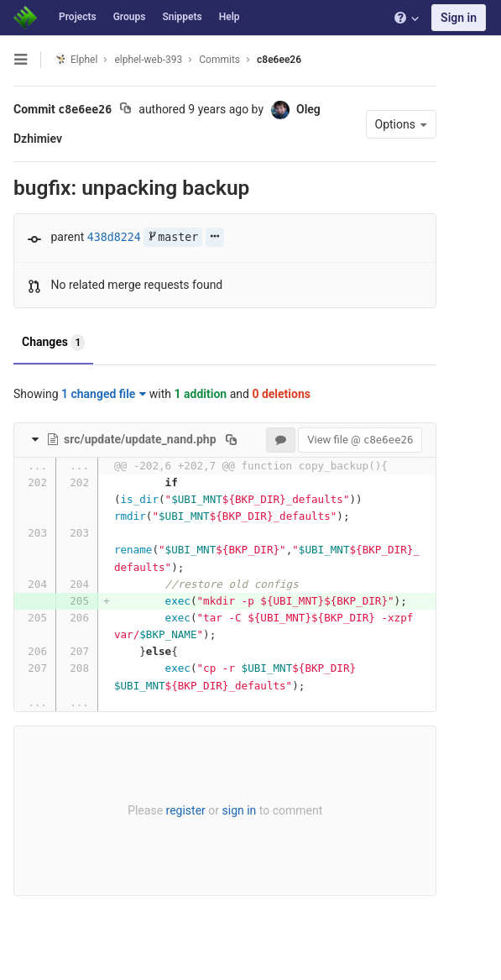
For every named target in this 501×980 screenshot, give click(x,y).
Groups (130, 17)
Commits (219, 60)
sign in (239, 810)
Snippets (182, 17)
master (173, 237)
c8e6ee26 (279, 60)
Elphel (76, 59)
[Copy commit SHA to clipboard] (125, 110)
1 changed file (104, 394)
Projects (78, 17)
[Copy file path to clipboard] (231, 439)
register (185, 810)
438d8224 (114, 237)
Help (230, 17)
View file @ (359, 440)
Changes (53, 343)
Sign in (459, 18)
